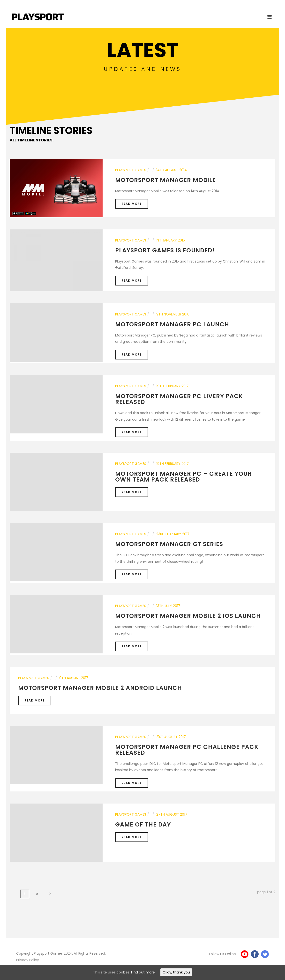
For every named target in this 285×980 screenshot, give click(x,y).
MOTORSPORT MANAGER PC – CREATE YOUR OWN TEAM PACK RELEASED (184, 477)
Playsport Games (131, 170)
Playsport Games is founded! (165, 250)
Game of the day (143, 824)
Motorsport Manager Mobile (165, 180)
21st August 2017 (171, 737)
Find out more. (143, 972)
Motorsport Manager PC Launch (172, 324)
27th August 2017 (172, 814)
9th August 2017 (74, 678)
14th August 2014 (172, 170)
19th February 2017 (172, 386)
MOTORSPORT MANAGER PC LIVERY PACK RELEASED (179, 399)
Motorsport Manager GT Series (169, 544)
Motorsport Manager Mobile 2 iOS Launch (188, 616)
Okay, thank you (176, 972)
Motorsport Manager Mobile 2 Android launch (100, 688)
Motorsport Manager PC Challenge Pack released (187, 750)
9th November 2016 (173, 314)
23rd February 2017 (173, 534)
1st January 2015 (171, 240)
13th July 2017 (168, 606)
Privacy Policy (28, 960)
